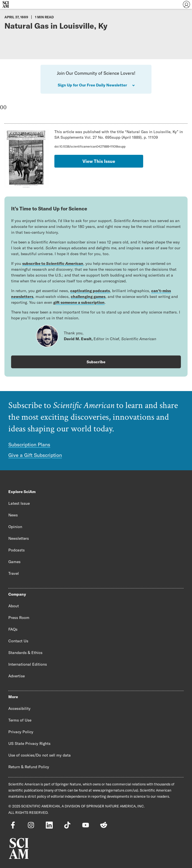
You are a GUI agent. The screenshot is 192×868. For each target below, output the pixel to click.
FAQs (13, 629)
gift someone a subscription (79, 302)
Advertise (17, 676)
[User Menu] (186, 4)
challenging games (88, 297)
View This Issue (99, 161)
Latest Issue (19, 503)
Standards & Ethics (25, 653)
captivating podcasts (90, 291)
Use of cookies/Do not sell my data (40, 755)
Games (14, 562)
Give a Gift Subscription (35, 455)
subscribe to (53, 263)
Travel (14, 573)
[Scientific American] (6, 4)
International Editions (28, 664)
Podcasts (17, 550)
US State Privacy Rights (29, 743)
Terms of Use (20, 720)
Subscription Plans (29, 445)
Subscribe (96, 362)
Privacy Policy (21, 732)
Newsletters (19, 538)
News (13, 515)
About (14, 606)
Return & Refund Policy (29, 767)
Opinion (15, 527)
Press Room (19, 618)
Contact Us (18, 641)
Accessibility (19, 708)
